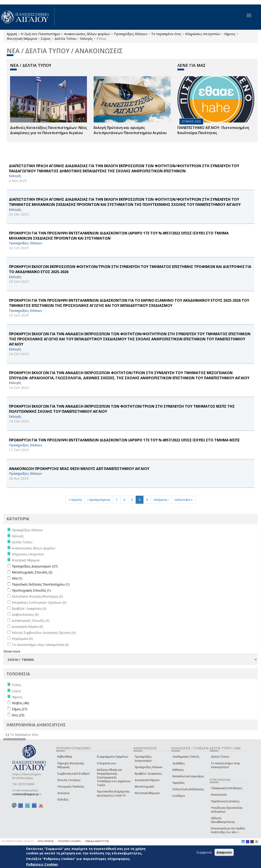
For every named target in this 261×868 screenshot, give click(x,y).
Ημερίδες (179, 783)
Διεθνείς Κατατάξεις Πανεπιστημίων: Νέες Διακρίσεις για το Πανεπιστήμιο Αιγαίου (48, 130)
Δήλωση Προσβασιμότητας (223, 820)
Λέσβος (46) (20, 703)
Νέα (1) (17, 578)
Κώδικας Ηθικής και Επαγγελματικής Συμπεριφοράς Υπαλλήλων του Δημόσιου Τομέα (114, 777)
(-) (8, 734)
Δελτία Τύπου (65, 38)
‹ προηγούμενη (99, 499)
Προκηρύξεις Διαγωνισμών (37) (35, 566)
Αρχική (12, 34)
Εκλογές (86, 38)
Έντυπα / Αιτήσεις (69, 780)
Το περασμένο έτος (166, 34)
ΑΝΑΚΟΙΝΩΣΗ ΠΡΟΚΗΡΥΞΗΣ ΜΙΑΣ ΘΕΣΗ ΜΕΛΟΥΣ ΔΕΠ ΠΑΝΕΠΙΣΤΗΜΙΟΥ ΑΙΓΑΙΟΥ (79, 469)
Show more (12, 651)
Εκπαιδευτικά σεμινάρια (188, 776)
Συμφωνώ (204, 852)
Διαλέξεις (179, 763)
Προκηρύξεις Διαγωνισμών (143, 758)
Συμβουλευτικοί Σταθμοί (74, 774)
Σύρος (46, 38)
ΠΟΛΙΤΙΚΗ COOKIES (69, 841)
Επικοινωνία (219, 795)
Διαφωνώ (224, 852)
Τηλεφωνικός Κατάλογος (227, 788)
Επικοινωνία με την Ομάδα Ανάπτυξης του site (228, 830)
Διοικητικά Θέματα (147, 780)
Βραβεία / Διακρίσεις (148, 774)
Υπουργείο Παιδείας (71, 787)
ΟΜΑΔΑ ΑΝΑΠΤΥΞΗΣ (97, 841)
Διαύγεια (63, 793)
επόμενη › (161, 499)
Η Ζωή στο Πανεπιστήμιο (41, 34)
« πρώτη (75, 499)
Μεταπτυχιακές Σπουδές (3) (32, 572)
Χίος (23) (18, 715)
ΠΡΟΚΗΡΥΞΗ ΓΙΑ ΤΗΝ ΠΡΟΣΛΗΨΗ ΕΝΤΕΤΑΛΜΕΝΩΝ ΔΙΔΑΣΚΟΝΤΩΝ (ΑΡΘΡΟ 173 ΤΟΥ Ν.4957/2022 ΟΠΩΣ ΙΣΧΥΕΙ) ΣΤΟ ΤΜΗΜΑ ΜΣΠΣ (124, 440)
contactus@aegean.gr (27, 794)
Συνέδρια (179, 796)
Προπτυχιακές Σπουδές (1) (31, 590)
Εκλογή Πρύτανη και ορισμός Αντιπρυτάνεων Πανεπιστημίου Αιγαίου (130, 130)
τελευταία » (183, 499)
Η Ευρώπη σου (107, 763)
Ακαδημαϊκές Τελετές (186, 757)
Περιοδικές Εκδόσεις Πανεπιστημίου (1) (41, 584)
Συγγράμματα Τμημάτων (113, 757)
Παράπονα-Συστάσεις (225, 801)
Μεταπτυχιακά (144, 787)
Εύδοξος (63, 800)
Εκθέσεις (178, 770)
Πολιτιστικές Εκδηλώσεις (188, 789)
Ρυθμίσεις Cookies (42, 864)
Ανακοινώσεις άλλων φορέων (87, 34)
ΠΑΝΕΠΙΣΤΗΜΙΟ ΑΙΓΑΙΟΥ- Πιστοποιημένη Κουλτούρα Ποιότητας (213, 130)
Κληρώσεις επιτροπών (203, 34)
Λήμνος (230, 34)
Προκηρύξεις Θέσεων (131, 34)
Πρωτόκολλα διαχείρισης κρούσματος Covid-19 (113, 793)
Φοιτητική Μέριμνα (22, 38)
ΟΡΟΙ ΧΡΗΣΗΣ (46, 841)
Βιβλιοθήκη (65, 757)
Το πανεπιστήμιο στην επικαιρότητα (225, 765)
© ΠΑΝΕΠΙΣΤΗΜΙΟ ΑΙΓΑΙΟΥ (18, 841)
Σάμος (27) (20, 709)
